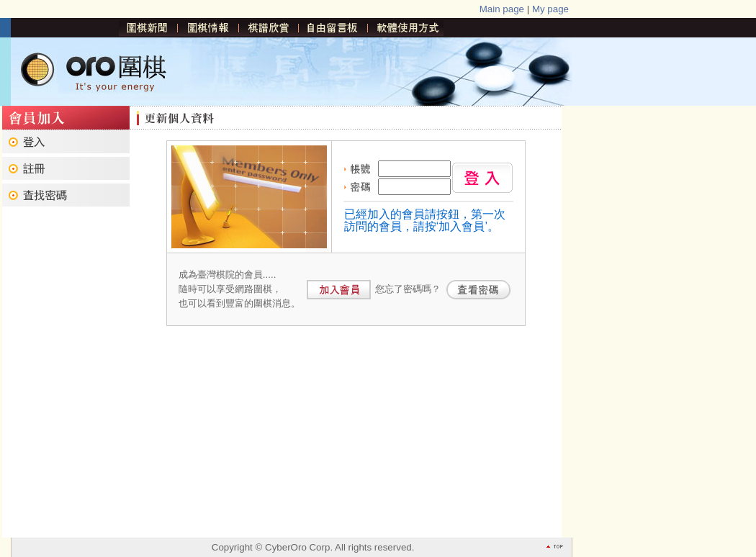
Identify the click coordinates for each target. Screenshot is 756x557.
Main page (502, 9)
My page (550, 9)
